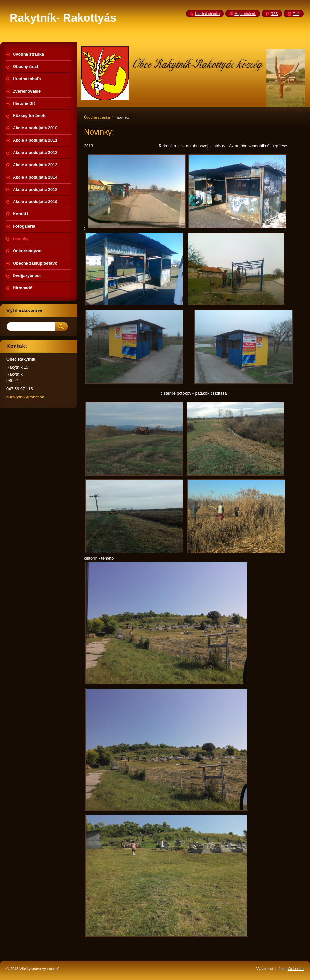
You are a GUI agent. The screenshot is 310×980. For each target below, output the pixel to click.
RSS (274, 14)
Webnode (296, 969)
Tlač (296, 14)
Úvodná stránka (97, 117)
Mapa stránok (245, 14)
